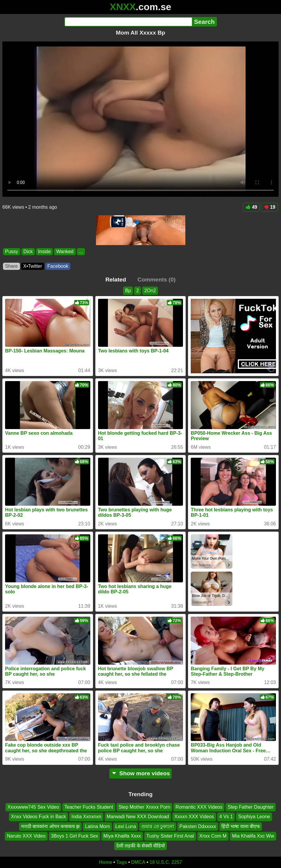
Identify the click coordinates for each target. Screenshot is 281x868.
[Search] (128, 22)
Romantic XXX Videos (199, 807)
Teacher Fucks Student (89, 807)
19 (270, 207)
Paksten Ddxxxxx (198, 826)
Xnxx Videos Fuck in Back (39, 817)
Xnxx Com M (213, 836)
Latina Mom (97, 826)
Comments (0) (156, 280)
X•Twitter (33, 266)
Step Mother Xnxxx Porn (144, 807)
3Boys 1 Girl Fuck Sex (74, 836)
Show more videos (140, 773)
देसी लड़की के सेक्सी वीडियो (141, 845)
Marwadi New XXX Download (138, 817)
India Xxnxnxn (86, 817)
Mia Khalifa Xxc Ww (253, 836)
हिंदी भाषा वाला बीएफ (241, 826)
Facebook (58, 266)
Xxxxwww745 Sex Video (33, 807)
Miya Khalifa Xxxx (122, 836)
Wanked (65, 252)
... (81, 252)
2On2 (150, 291)
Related (116, 280)
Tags (122, 862)
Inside (45, 252)
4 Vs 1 (226, 817)
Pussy (12, 252)
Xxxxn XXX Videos (194, 817)
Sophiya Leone (254, 817)
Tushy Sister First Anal (170, 836)
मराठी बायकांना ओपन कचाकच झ (51, 826)
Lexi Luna (126, 826)
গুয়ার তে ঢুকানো (158, 826)
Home (105, 862)
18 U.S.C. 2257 (166, 862)
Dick (28, 252)
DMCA (138, 862)
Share (11, 266)
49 (251, 207)
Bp (128, 291)
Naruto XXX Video (26, 836)
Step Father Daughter (251, 807)
